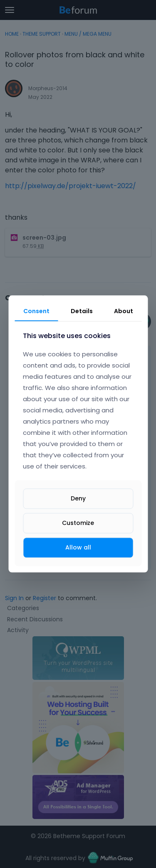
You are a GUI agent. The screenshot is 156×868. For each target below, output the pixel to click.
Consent (36, 311)
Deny (78, 498)
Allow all (78, 547)
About (124, 311)
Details (82, 311)
